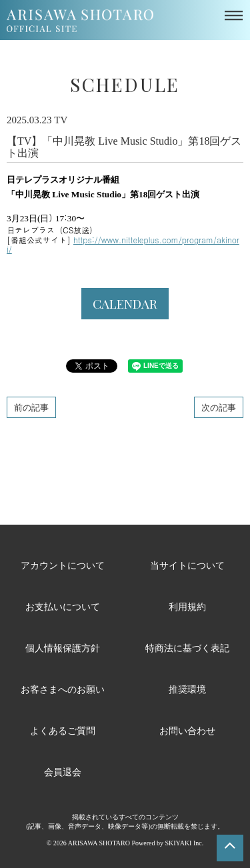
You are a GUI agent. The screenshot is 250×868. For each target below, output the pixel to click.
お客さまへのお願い (63, 689)
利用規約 (187, 606)
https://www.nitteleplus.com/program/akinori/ (123, 244)
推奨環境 (187, 689)
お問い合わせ (187, 730)
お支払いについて (63, 606)
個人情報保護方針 (63, 648)
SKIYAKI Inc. (184, 843)
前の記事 (31, 407)
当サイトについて (187, 565)
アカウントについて (63, 565)
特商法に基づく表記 (187, 648)
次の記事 (219, 407)
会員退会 (63, 772)
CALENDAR (125, 303)
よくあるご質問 (63, 730)
